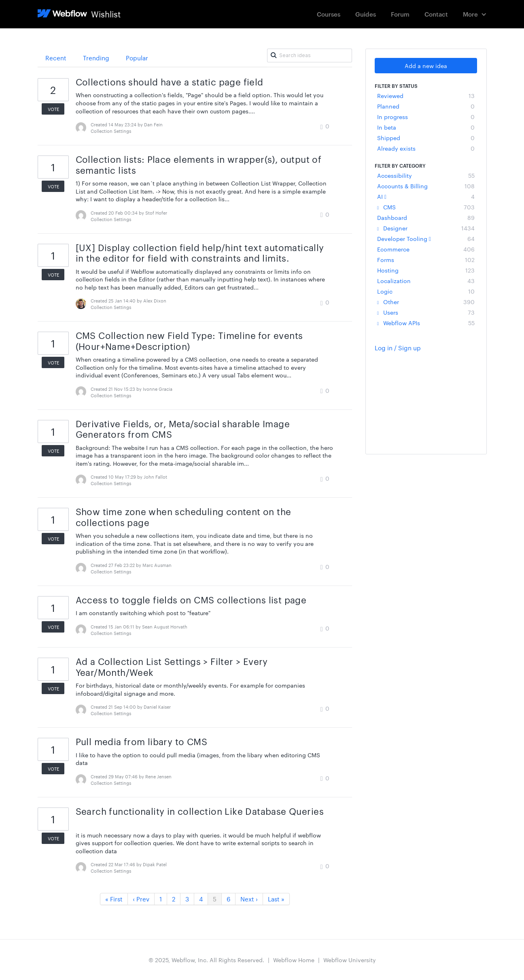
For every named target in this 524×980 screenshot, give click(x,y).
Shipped (426, 138)
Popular (137, 58)
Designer (426, 228)
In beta (426, 127)
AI (426, 196)
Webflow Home (294, 960)
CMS (426, 207)
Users (426, 312)
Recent (56, 58)
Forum (400, 14)
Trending (96, 58)
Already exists (426, 148)
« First (114, 899)
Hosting (426, 270)
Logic (426, 291)
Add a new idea (426, 66)
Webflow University (350, 960)
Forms (426, 260)
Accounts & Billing (426, 186)
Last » (276, 899)
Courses (329, 14)
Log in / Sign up (398, 348)
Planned (426, 106)
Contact (436, 14)
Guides (366, 14)
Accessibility (426, 175)
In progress (426, 117)
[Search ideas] (310, 55)
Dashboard (426, 217)
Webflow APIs (426, 323)
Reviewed (426, 96)
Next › (249, 899)
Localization (426, 281)
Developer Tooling (426, 239)
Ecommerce (426, 249)
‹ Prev (141, 899)
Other (426, 302)
